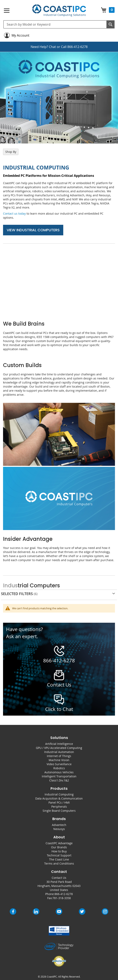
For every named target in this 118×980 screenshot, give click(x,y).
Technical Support (59, 855)
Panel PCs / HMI (59, 802)
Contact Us (59, 878)
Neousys (59, 829)
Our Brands (59, 847)
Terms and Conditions (59, 863)
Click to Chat (59, 709)
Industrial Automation (59, 752)
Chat (52, 47)
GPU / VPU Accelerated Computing (59, 748)
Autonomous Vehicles (59, 772)
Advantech (59, 825)
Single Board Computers (59, 811)
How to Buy (59, 851)
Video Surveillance (59, 764)
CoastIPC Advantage (59, 843)
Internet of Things (59, 756)
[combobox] (59, 24)
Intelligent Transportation (59, 776)
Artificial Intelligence (59, 744)
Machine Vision (59, 760)
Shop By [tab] (11, 152)
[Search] (110, 24)
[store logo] (59, 10)
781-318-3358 (62, 898)
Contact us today (14, 213)
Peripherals (59, 807)
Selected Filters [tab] (17, 594)
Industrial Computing (59, 794)
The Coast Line (59, 859)
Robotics (59, 768)
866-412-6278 (77, 47)
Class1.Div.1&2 (59, 780)
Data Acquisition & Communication (59, 798)
